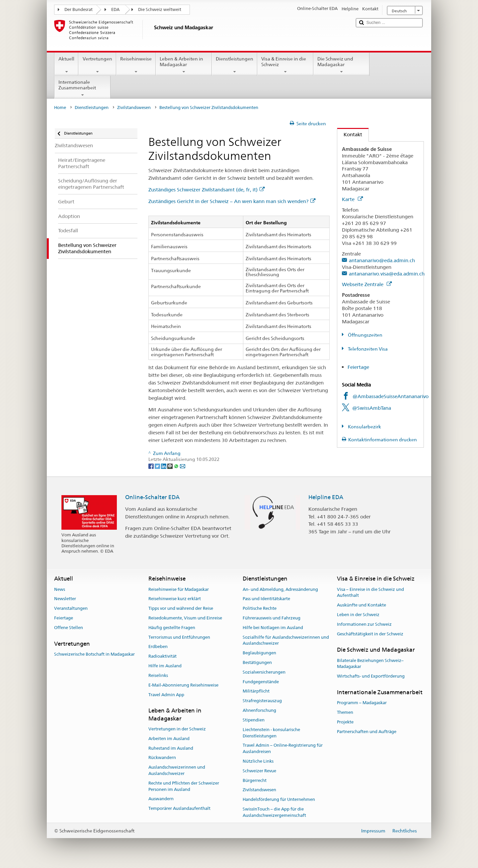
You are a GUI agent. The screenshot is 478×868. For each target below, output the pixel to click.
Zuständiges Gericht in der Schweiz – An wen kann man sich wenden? (232, 201)
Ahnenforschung (259, 710)
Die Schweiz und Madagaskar (341, 65)
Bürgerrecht (255, 780)
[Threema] (170, 466)
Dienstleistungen (235, 65)
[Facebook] (152, 466)
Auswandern (161, 799)
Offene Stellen (69, 628)
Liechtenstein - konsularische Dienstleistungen (271, 733)
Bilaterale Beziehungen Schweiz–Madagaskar (370, 664)
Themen (345, 712)
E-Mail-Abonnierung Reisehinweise (183, 685)
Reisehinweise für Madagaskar (179, 589)
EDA (115, 9)
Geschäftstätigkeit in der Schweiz (370, 634)
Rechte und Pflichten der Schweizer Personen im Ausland (184, 786)
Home (60, 108)
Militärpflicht (256, 691)
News (60, 589)
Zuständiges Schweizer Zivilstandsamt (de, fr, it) (206, 190)
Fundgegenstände (261, 682)
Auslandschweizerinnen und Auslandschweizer (177, 770)
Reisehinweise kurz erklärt (175, 599)
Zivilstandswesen (134, 108)
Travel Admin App (166, 695)
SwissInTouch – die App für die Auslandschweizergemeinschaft (274, 812)
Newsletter (65, 599)
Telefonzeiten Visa (367, 349)
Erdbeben (158, 647)
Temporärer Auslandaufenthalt (179, 808)
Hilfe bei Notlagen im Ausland (273, 628)
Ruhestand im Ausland (171, 748)
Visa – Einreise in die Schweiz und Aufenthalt (370, 593)
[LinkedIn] (164, 466)
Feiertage (358, 367)
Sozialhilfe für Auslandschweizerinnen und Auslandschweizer (286, 640)
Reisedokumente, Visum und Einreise (185, 618)
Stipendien (254, 720)
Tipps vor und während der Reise (181, 608)
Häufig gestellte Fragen (172, 628)
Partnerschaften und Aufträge (367, 732)
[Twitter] (158, 466)
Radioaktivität (162, 656)
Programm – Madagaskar (362, 703)
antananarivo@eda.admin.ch (382, 260)
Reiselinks (158, 675)
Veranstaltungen (71, 608)
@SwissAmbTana (372, 408)
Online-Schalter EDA (152, 497)
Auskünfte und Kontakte (361, 605)
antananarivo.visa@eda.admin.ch (387, 274)
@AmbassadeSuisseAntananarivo (391, 396)
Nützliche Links (258, 761)
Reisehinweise (136, 65)
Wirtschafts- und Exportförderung (371, 676)
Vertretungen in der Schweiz (177, 729)
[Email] (183, 466)
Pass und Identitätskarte (266, 599)
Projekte (345, 722)
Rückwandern (162, 758)
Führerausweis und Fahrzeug (272, 618)
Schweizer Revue (259, 771)
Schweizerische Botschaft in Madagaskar (94, 654)
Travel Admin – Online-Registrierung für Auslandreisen (283, 749)
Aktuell (66, 65)
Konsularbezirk (364, 427)
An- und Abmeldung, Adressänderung (280, 589)
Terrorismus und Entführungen (179, 637)
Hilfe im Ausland (165, 666)
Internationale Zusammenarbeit (82, 88)
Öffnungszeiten (365, 335)
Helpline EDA (326, 497)
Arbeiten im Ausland (169, 739)
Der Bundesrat (79, 9)
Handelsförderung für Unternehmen (279, 799)
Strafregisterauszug (262, 701)
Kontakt (350, 134)
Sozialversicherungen (264, 672)
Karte (352, 199)
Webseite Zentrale (367, 284)
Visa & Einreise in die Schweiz (285, 65)
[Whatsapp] (177, 466)
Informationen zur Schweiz (364, 624)
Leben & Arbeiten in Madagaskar (184, 65)
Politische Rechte (260, 608)
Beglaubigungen (259, 653)
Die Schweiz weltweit (160, 9)
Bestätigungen (257, 662)
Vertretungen (97, 65)
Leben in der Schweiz (358, 615)
